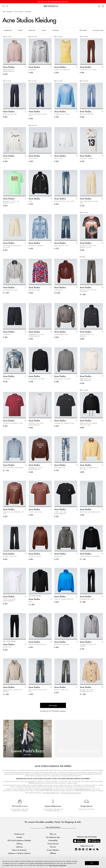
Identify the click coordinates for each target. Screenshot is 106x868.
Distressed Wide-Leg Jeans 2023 (89, 202)
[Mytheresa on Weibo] (94, 849)
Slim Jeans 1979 (60, 468)
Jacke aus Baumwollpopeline (64, 599)
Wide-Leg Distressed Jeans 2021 (38, 691)
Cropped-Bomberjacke (61, 334)
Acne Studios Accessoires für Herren (71, 793)
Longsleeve (32, 70)
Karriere (53, 847)
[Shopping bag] (103, 6)
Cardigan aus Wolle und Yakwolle (88, 645)
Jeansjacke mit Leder (10, 290)
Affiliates (53, 853)
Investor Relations (53, 850)
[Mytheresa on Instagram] (87, 849)
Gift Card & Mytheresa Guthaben (19, 840)
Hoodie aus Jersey (35, 556)
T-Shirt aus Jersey (35, 512)
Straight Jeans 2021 (10, 556)
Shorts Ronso (33, 158)
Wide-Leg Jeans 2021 (87, 114)
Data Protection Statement (58, 865)
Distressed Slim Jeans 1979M (64, 201)
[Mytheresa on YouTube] (90, 849)
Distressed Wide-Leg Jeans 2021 (38, 115)
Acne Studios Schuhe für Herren (51, 793)
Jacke (30, 201)
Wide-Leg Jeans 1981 (10, 114)
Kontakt (19, 837)
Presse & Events (53, 844)
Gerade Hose (7, 647)
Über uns (53, 834)
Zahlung (19, 844)
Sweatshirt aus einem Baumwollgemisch (36, 424)
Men (4, 12)
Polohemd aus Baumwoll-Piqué (13, 423)
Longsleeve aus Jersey (62, 114)
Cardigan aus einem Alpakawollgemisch (86, 691)
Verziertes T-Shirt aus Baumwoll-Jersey (88, 246)
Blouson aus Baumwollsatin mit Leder (89, 468)
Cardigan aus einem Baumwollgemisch (35, 468)
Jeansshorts (7, 334)
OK (92, 863)
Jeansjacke (7, 379)
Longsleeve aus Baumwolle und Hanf (13, 513)
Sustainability (53, 840)
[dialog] (53, 863)
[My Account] (99, 6)
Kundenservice (19, 834)
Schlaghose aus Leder (87, 599)
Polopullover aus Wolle (37, 379)
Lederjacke (58, 290)
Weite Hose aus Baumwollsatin (90, 512)
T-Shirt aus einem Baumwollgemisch (61, 513)
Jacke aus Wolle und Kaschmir (13, 468)
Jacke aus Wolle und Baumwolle (87, 335)
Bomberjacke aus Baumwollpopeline (9, 70)
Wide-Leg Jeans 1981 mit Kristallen (88, 291)
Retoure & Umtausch (19, 850)
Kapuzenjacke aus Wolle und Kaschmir (13, 691)
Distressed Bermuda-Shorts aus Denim (12, 246)
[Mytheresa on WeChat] (97, 849)
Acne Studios (19, 12)
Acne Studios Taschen (47, 789)
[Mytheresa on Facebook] (80, 849)
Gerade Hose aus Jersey (88, 70)
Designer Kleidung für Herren (82, 789)
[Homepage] (53, 6)
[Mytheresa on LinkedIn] (76, 849)
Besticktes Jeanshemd (36, 245)
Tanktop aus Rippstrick (62, 70)
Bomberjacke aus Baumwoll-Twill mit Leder (89, 424)
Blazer (31, 602)
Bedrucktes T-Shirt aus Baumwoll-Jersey (11, 202)
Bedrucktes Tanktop (86, 158)
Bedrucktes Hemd (34, 290)
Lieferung (19, 847)
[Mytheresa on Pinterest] (83, 849)
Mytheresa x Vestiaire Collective (19, 853)
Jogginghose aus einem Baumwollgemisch (36, 335)
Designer (10, 12)
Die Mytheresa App (53, 837)
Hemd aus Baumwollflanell (37, 644)
